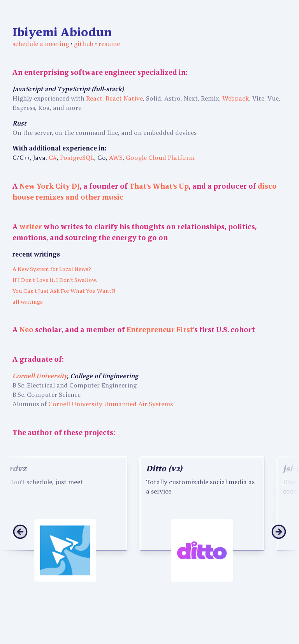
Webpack (236, 98)
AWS (116, 157)
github (84, 44)
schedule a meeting (41, 44)
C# (53, 157)
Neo (26, 330)
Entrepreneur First (160, 330)
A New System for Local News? (52, 269)
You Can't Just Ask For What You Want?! (64, 291)
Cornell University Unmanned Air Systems (111, 404)
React (94, 98)
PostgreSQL (77, 157)
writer (31, 227)
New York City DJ (50, 186)
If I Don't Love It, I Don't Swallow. (55, 280)
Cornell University (40, 376)
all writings (28, 302)
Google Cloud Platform (160, 157)
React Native (124, 98)
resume (109, 44)
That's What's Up (159, 186)
